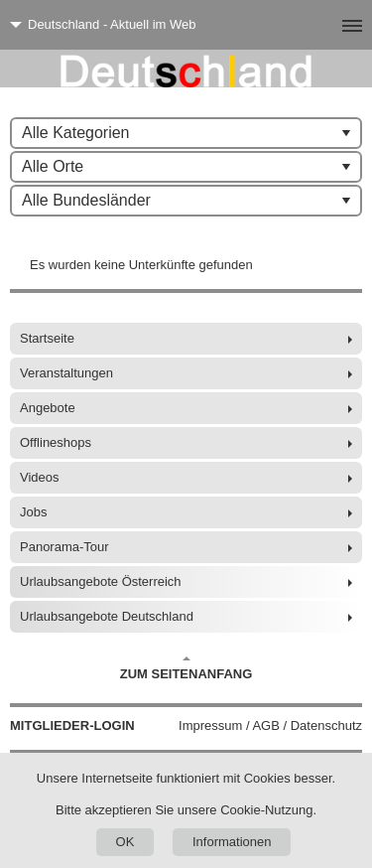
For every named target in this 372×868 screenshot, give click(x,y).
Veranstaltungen (66, 373)
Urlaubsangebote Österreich (101, 581)
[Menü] (320, 25)
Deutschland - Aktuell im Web (112, 24)
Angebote (48, 408)
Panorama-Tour (64, 547)
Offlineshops (56, 442)
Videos (40, 477)
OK (125, 842)
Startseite (47, 338)
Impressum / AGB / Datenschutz (270, 725)
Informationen (232, 842)
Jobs (33, 512)
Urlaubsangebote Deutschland (107, 616)
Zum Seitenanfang (186, 668)
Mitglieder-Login (72, 725)
